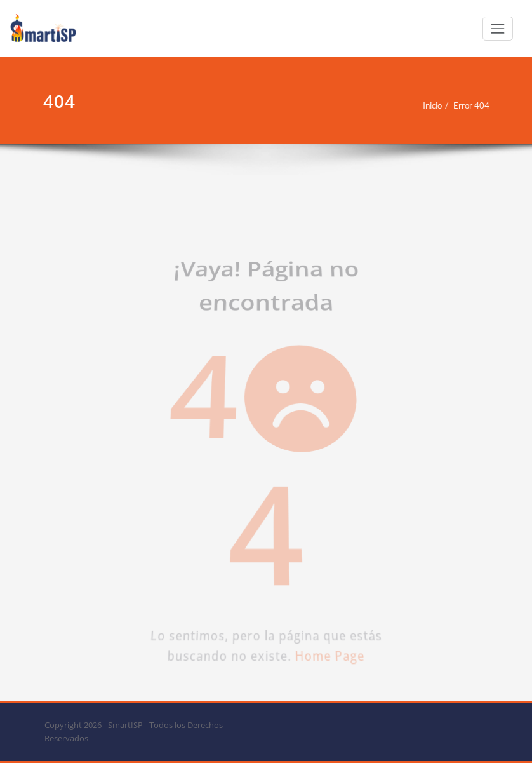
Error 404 (451, 105)
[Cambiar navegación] (498, 29)
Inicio (412, 105)
